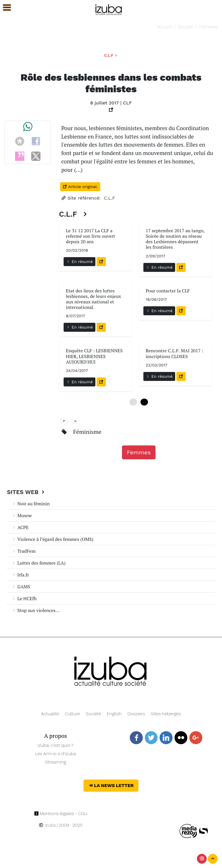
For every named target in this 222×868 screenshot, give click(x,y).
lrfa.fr (20, 575)
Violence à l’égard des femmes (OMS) (52, 539)
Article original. (80, 187)
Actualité (50, 714)
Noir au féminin (31, 504)
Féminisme (87, 432)
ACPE (20, 527)
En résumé (79, 261)
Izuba (47, 825)
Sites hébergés (166, 714)
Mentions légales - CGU (61, 813)
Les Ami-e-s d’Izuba (56, 754)
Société (185, 27)
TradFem (24, 551)
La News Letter (111, 785)
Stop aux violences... (36, 610)
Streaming (55, 762)
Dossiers (136, 714)
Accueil (164, 27)
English (114, 714)
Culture (72, 714)
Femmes (208, 27)
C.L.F (111, 55)
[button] (4, 8)
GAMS (21, 587)
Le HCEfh (24, 598)
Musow (22, 515)
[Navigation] (109, 9)
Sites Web (26, 492)
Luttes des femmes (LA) (39, 563)
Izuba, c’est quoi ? (55, 745)
